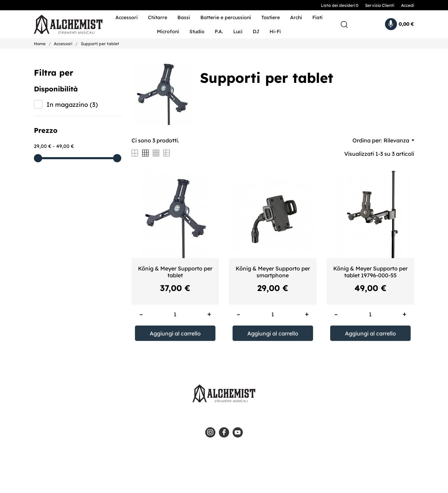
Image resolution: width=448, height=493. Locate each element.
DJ (256, 31)
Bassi (184, 17)
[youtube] (238, 432)
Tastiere (271, 17)
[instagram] (210, 432)
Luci (238, 31)
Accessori (127, 17)
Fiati (318, 17)
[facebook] (224, 432)
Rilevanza (399, 140)
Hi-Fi (275, 31)
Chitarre (158, 17)
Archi (296, 17)
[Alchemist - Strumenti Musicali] (64, 24)
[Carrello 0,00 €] (400, 24)
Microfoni (168, 31)
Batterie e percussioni (226, 17)
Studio (197, 31)
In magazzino (72, 105)
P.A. (219, 31)
